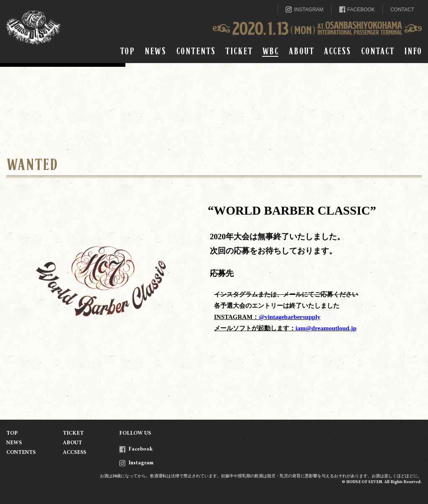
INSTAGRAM (304, 9)
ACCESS (337, 51)
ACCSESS (74, 453)
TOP (127, 51)
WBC (270, 51)
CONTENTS (196, 51)
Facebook (136, 450)
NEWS (155, 51)
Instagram (136, 463)
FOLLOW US (135, 434)
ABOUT (301, 51)
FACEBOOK (357, 9)
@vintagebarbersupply (289, 317)
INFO (413, 51)
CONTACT (402, 10)
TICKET (239, 51)
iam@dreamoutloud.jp (326, 328)
